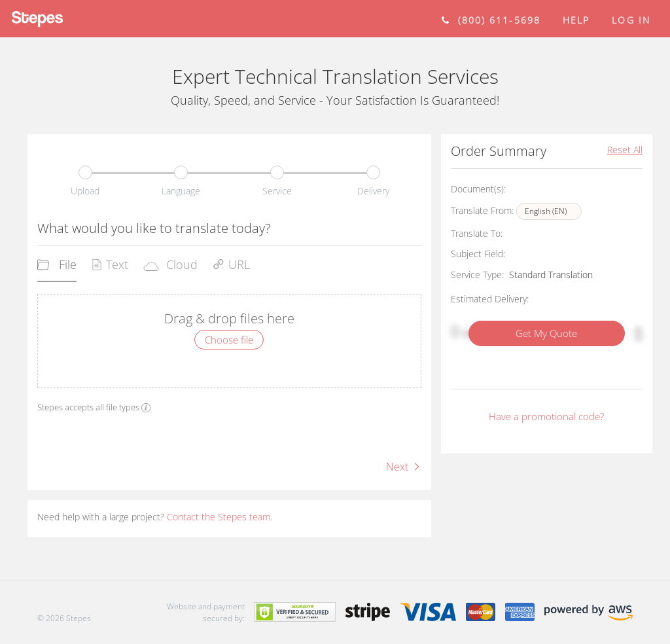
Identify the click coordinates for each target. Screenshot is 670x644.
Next (404, 467)
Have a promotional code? (546, 416)
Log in (631, 20)
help (576, 20)
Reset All (625, 150)
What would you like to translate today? (154, 228)
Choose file (229, 340)
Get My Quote (546, 333)
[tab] (57, 269)
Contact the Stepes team (219, 517)
